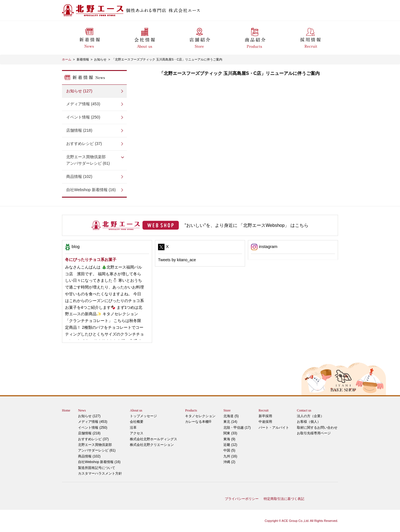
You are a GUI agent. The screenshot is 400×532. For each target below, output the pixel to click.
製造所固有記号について (97, 468)
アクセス (137, 433)
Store (227, 410)
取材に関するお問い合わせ (317, 428)
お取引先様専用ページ (314, 433)
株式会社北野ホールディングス (154, 439)
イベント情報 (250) (83, 117)
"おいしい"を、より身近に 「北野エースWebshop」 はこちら (246, 225)
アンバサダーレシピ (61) (94, 160)
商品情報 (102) (79, 176)
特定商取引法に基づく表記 (284, 499)
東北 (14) (230, 422)
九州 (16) (230, 456)
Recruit (264, 410)
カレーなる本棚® (198, 422)
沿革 (133, 428)
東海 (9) (229, 439)
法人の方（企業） (310, 416)
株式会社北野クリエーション (152, 445)
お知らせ (100, 59)
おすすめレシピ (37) (84, 144)
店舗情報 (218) (79, 130)
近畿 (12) (230, 445)
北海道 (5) (231, 416)
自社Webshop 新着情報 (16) (91, 190)
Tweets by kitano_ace (177, 260)
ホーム (67, 59)
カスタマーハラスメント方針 (100, 473)
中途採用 (265, 422)
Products (191, 410)
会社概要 (137, 422)
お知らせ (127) (79, 91)
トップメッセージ (143, 416)
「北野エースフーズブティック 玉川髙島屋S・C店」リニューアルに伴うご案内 (167, 59)
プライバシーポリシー (242, 499)
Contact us (304, 410)
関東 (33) (230, 433)
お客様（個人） (309, 422)
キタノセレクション (200, 416)
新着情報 (83, 59)
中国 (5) (229, 450)
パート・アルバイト (274, 428)
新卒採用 (265, 416)
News (82, 410)
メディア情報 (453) (83, 104)
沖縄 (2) (229, 462)
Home (66, 410)
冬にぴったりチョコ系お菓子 (91, 260)
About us (136, 410)
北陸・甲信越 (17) (237, 428)
